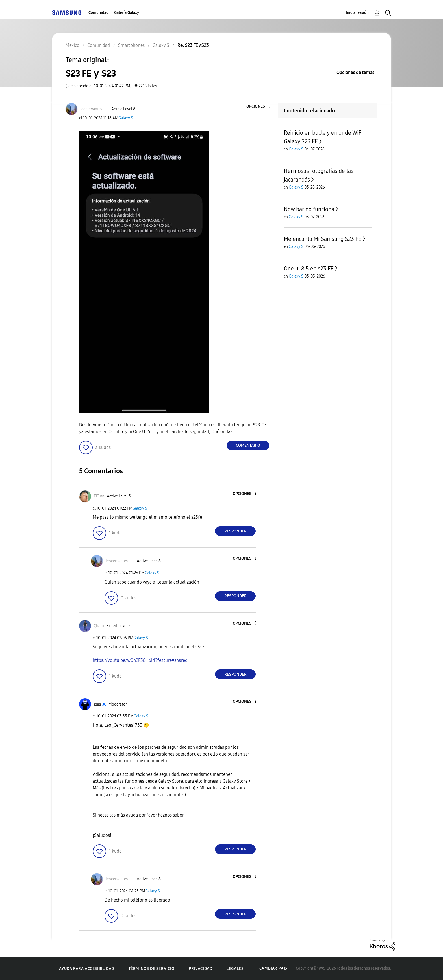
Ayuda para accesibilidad (86, 969)
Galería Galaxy (127, 13)
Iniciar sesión (357, 13)
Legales (235, 969)
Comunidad (98, 13)
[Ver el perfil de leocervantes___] (95, 109)
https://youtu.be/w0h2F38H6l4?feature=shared (140, 660)
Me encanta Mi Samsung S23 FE (323, 239)
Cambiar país (273, 968)
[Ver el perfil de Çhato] (99, 626)
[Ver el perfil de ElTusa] (99, 496)
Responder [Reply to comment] (235, 531)
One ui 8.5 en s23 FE (309, 269)
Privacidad (200, 969)
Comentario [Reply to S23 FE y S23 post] (248, 445)
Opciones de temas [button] (355, 72)
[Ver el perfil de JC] (104, 704)
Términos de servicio (152, 969)
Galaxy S (126, 118)
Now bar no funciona (309, 209)
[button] (260, 107)
